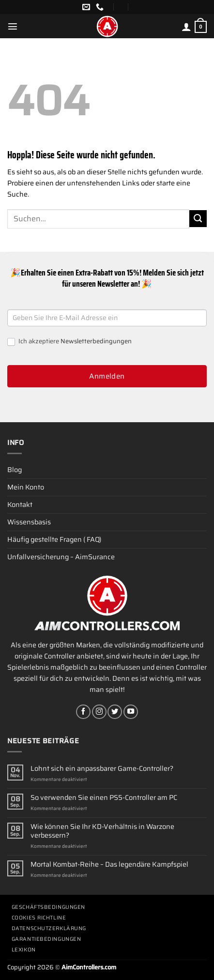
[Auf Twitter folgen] (115, 712)
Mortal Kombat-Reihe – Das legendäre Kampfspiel (109, 865)
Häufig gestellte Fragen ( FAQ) (54, 539)
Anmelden (107, 376)
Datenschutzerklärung (49, 928)
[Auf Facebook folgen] (83, 712)
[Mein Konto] (186, 27)
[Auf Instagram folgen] (99, 712)
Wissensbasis (29, 522)
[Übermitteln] (198, 219)
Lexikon (24, 950)
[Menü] (13, 26)
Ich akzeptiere (69, 342)
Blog (15, 470)
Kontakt (20, 505)
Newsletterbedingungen (96, 341)
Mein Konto (26, 487)
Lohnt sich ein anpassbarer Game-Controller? (102, 769)
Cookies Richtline (39, 918)
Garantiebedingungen (46, 939)
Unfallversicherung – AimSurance (61, 557)
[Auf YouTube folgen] (131, 712)
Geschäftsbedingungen (48, 907)
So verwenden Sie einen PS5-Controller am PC (104, 798)
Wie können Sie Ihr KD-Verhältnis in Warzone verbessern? (102, 831)
